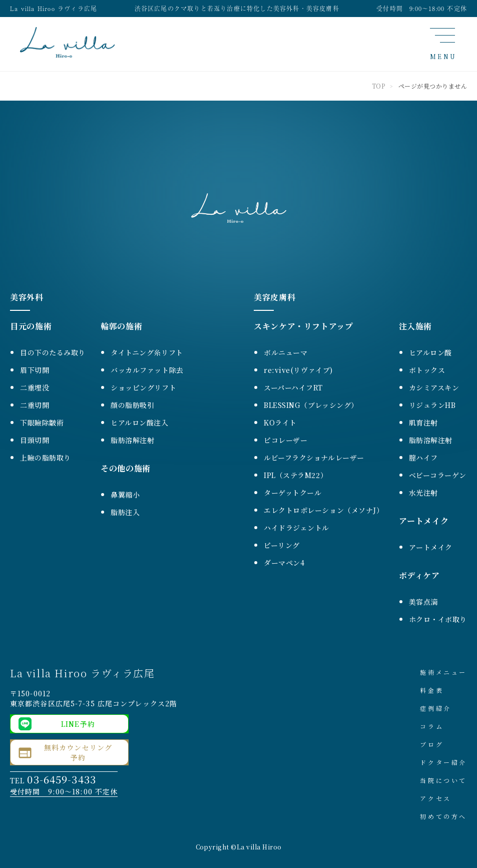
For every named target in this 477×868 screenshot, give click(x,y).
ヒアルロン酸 (430, 352)
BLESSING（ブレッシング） (311, 405)
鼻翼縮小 (125, 495)
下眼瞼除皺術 (42, 422)
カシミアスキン (434, 387)
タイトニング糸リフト (147, 352)
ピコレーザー (286, 440)
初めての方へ (443, 816)
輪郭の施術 (121, 326)
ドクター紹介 (443, 762)
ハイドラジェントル (297, 528)
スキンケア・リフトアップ (304, 326)
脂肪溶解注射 (132, 440)
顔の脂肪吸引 (132, 405)
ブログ (432, 744)
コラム (432, 726)
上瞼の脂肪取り (46, 458)
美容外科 (27, 297)
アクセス (435, 798)
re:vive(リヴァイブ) (298, 370)
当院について (443, 780)
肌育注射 (423, 422)
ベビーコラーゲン (438, 475)
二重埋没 (35, 387)
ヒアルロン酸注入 (139, 422)
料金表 (432, 690)
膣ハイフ (423, 458)
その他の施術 (126, 468)
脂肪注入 (125, 512)
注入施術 (416, 326)
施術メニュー (443, 672)
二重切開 (35, 405)
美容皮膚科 (275, 297)
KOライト (280, 422)
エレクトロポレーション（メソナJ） (324, 510)
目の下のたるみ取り (53, 352)
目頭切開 (35, 440)
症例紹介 (435, 708)
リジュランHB (432, 405)
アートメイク (424, 521)
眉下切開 (35, 370)
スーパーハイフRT (293, 387)
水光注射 (423, 493)
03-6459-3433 (61, 779)
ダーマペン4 (284, 563)
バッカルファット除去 (147, 370)
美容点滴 (423, 602)
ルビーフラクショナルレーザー (314, 458)
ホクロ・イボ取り (438, 619)
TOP (379, 86)
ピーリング (282, 545)
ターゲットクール (293, 493)
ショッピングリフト (143, 387)
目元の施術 (31, 326)
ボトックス (427, 370)
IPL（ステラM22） (296, 475)
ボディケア (419, 575)
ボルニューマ (286, 352)
